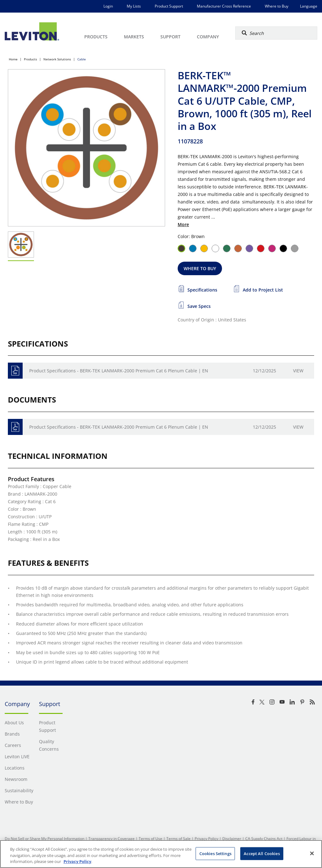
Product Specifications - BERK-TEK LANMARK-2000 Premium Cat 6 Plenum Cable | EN (119, 371)
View (298, 371)
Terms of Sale (178, 839)
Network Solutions (57, 59)
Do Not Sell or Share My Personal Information (44, 839)
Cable (82, 59)
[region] (161, 854)
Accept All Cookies (262, 853)
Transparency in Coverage (111, 839)
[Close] (312, 853)
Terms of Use (150, 839)
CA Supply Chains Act (264, 839)
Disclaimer (232, 839)
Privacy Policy (206, 839)
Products (31, 59)
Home (13, 59)
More (183, 224)
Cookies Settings (215, 853)
